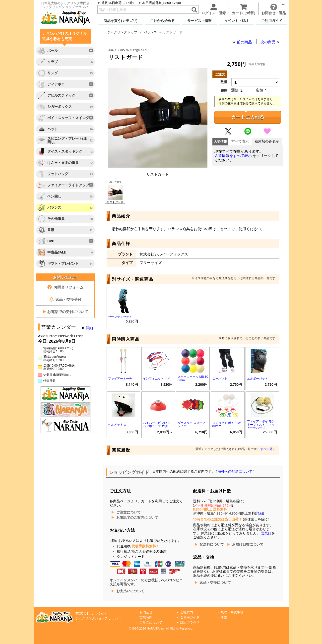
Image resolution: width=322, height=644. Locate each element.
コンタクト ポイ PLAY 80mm (227, 424)
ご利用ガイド (190, 617)
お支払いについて (130, 591)
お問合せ (146, 612)
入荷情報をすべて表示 (233, 156)
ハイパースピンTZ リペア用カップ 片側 (157, 424)
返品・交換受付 (65, 299)
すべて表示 (240, 141)
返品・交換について (215, 582)
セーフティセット (120, 317)
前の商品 (245, 42)
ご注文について (129, 512)
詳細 (89, 328)
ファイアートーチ (120, 378)
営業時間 (146, 617)
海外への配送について (235, 471)
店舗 (224, 617)
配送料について (212, 544)
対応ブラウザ (190, 622)
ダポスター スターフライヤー (191, 424)
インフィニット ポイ (157, 378)
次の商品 (268, 42)
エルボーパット (258, 378)
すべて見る (268, 449)
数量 (224, 82)
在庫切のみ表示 (267, 141)
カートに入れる (248, 117)
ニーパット (220, 378)
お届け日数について (248, 544)
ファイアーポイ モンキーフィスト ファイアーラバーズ (261, 424)
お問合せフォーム (65, 287)
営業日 (266, 533)
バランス (150, 32)
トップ (122, 32)
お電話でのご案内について (137, 517)
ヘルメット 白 (117, 424)
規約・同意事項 (232, 612)
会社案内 (187, 612)
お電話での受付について (65, 312)
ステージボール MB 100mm (193, 378)
